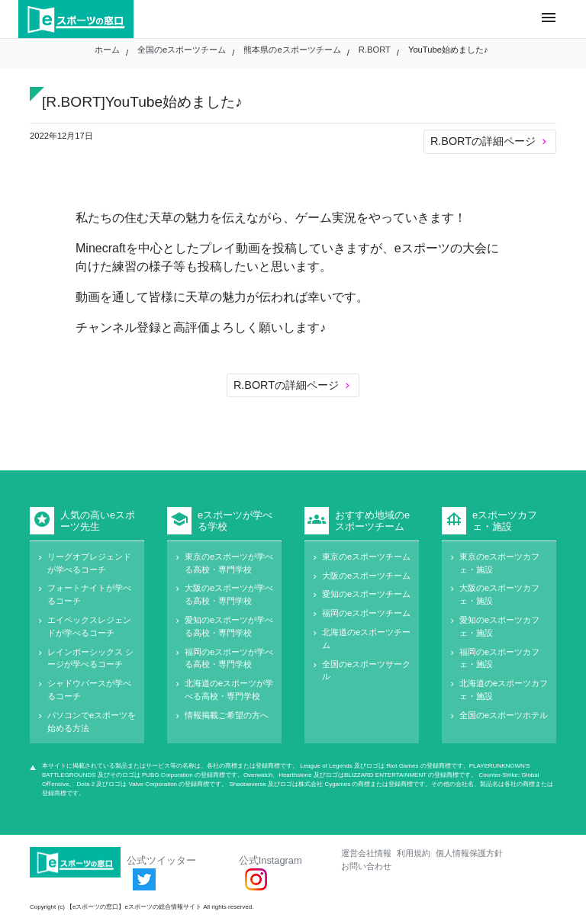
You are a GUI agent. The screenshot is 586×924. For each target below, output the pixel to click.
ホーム (107, 50)
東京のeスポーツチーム (366, 557)
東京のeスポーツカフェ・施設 (499, 563)
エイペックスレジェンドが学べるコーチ (89, 626)
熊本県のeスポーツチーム (292, 50)
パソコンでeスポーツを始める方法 (92, 722)
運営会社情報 (366, 853)
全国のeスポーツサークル (366, 671)
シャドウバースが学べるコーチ (89, 690)
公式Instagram (270, 872)
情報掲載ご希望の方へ (227, 715)
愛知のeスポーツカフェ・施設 (499, 626)
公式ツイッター (161, 872)
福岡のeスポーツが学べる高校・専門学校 (229, 658)
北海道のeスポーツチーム (366, 638)
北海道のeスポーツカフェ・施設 (504, 690)
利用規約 (414, 853)
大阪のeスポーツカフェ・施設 (499, 594)
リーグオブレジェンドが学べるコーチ (89, 563)
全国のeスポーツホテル (504, 715)
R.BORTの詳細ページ (490, 141)
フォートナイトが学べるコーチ (89, 594)
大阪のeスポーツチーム (366, 576)
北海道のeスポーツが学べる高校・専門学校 (229, 690)
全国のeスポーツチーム (182, 50)
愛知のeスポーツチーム (366, 594)
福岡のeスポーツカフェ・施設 (499, 658)
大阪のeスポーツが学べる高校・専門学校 (229, 594)
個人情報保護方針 (469, 853)
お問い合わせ (366, 866)
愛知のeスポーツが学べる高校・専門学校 (229, 626)
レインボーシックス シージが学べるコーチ (90, 658)
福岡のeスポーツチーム (366, 613)
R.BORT (375, 50)
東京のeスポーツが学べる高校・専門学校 (229, 563)
